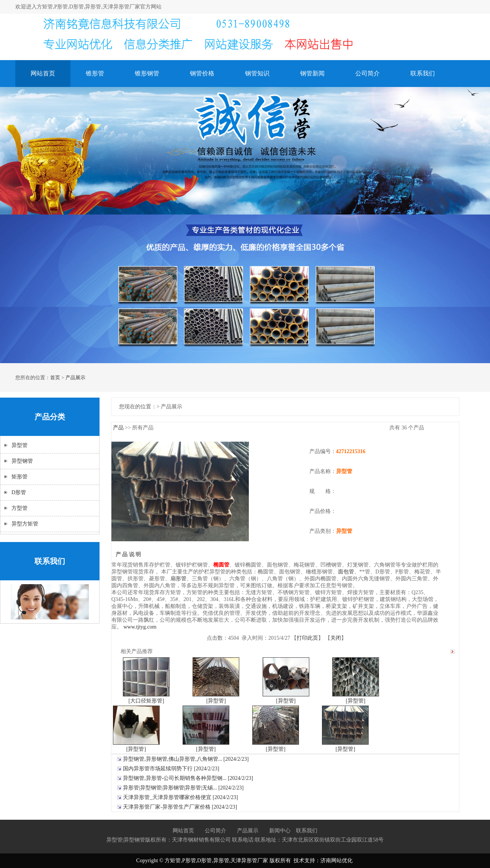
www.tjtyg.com (140, 627)
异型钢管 (22, 461)
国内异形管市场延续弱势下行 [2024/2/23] (171, 769)
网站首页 (43, 73)
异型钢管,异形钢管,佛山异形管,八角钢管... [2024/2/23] (186, 759)
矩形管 (20, 477)
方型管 (20, 508)
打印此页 (307, 638)
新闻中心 (280, 831)
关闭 (336, 638)
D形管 (19, 492)
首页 (55, 377)
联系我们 (423, 73)
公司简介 (367, 73)
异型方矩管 (25, 524)
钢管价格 (202, 73)
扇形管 (178, 579)
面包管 (346, 572)
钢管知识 (257, 73)
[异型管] (216, 701)
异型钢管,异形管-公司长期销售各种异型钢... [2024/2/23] (188, 778)
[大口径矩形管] (146, 701)
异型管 (20, 445)
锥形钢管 (147, 73)
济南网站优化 (336, 861)
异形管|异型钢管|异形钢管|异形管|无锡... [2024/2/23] (183, 788)
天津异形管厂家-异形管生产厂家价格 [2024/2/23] (180, 807)
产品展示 (75, 377)
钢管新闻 (312, 73)
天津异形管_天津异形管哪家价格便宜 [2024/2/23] (180, 797)
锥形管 (95, 73)
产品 (118, 428)
